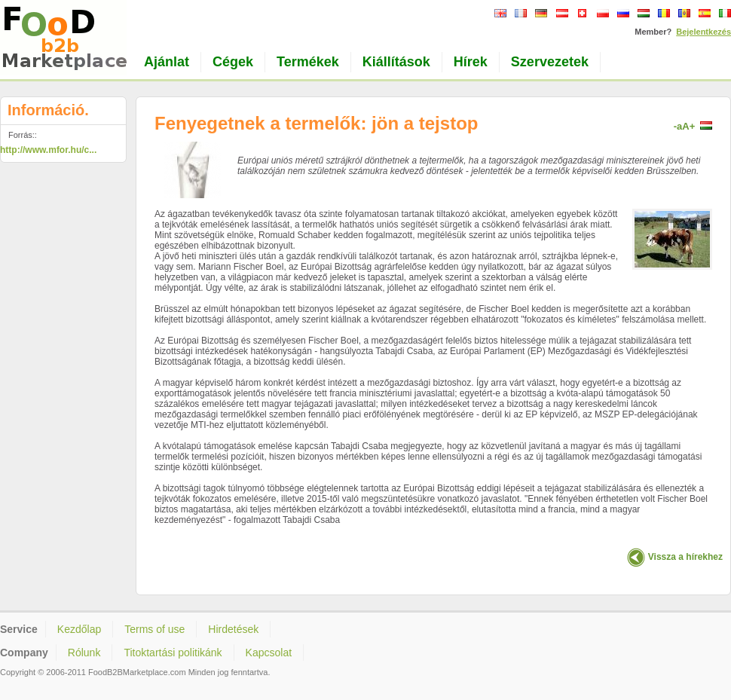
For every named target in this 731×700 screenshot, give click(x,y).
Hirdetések (233, 629)
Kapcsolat (269, 653)
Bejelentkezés (703, 32)
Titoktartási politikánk (173, 653)
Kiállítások (396, 62)
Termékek (308, 62)
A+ (688, 126)
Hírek (471, 62)
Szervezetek (550, 62)
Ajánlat (167, 62)
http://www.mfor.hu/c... (48, 150)
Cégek (233, 62)
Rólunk (84, 653)
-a (678, 126)
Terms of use (154, 629)
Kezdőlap (79, 629)
